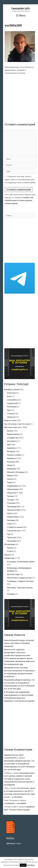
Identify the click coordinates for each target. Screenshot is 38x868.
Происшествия (14, 510)
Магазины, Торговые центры (20, 588)
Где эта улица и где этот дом (17, 424)
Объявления (10, 544)
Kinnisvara (11, 393)
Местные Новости (12, 427)
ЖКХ (9, 445)
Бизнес (10, 431)
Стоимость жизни (15, 527)
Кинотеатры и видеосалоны (19, 578)
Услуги (10, 551)
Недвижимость (14, 486)
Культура (11, 462)
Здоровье (11, 448)
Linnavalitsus (12, 400)
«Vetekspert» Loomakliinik (15, 803)
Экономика (12, 541)
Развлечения (13, 517)
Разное (10, 548)
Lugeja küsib (12, 403)
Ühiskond (11, 417)
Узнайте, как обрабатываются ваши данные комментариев (19, 200)
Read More (31, 865)
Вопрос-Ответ (10, 420)
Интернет (11, 451)
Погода (10, 500)
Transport (11, 414)
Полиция (11, 594)
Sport (9, 410)
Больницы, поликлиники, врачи (21, 562)
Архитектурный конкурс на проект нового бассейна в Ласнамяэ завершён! (19, 643)
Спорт (10, 524)
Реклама (11, 520)
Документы (12, 441)
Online (14, 843)
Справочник (9, 558)
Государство (13, 438)
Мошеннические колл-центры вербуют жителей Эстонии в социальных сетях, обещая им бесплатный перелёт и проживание (19, 779)
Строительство (14, 531)
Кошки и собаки (14, 455)
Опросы (8, 555)
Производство (14, 507)
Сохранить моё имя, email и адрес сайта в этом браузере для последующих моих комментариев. (20, 179)
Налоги (10, 479)
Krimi (9, 396)
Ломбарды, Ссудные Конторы (20, 581)
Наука (10, 482)
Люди (10, 465)
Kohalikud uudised (12, 390)
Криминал (11, 458)
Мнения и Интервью (16, 472)
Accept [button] (23, 865)
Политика (11, 503)
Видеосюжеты (13, 434)
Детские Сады (13, 574)
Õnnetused (12, 407)
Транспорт (12, 537)
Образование (13, 489)
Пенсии (10, 496)
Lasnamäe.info (21, 8)
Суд (9, 534)
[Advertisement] (19, 97)
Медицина (12, 469)
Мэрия (10, 476)
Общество (12, 493)
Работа (10, 513)
